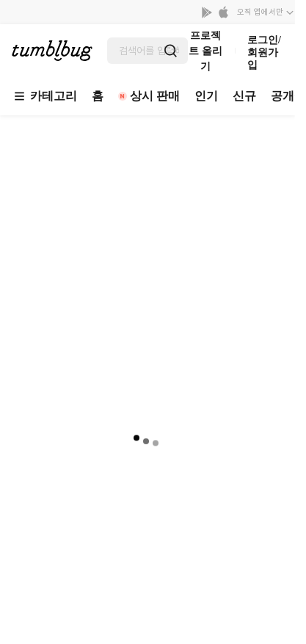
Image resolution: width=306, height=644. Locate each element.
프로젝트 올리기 (205, 51)
